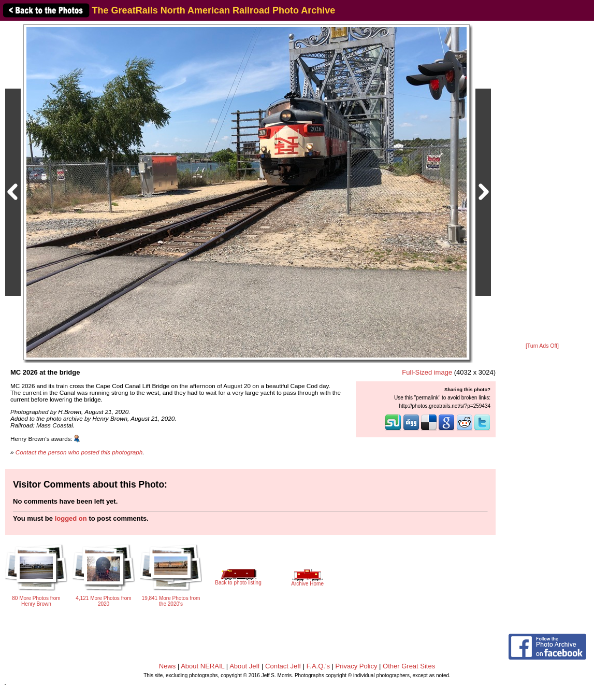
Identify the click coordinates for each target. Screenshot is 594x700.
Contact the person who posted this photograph (79, 452)
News (168, 666)
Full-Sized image (427, 372)
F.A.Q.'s (318, 666)
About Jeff (244, 666)
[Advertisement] (542, 182)
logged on (71, 518)
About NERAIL (202, 666)
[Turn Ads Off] (542, 346)
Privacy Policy (357, 666)
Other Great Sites (409, 666)
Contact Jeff (283, 666)
